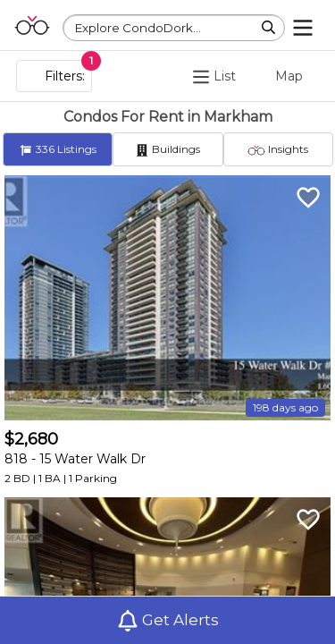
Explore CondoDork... (138, 28)
